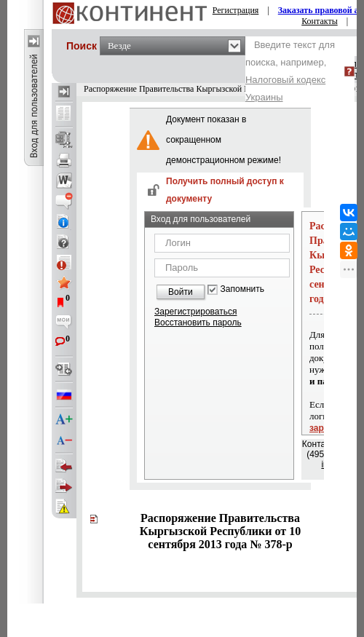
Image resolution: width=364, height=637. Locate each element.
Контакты (320, 21)
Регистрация (236, 10)
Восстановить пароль (198, 323)
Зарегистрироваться (195, 312)
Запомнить (242, 289)
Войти (181, 292)
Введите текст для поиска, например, (290, 71)
